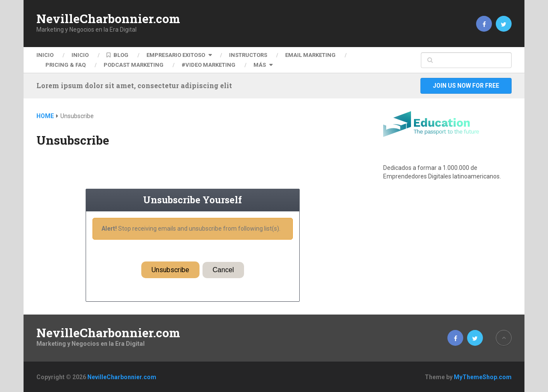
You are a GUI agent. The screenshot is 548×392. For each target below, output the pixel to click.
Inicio (45, 55)
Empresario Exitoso (176, 55)
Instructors (248, 55)
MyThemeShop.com (483, 377)
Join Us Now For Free (466, 86)
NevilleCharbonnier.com (108, 19)
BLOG (118, 55)
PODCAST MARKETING (134, 65)
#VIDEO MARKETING (208, 65)
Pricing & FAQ (66, 65)
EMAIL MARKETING (310, 55)
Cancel (223, 270)
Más (260, 65)
